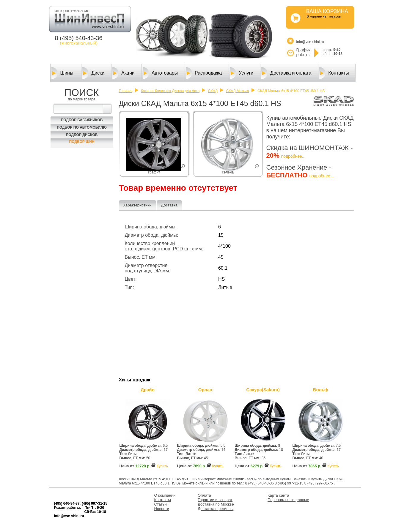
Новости (162, 509)
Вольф (321, 390)
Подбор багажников (82, 120)
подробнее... (293, 156)
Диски (93, 73)
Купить (162, 466)
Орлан (205, 390)
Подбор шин (82, 142)
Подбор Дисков (82, 135)
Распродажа (204, 73)
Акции (124, 73)
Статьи (161, 504)
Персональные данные (288, 500)
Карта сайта (278, 495)
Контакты (334, 73)
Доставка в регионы (216, 509)
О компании (165, 495)
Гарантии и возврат (215, 500)
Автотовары (160, 73)
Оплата (204, 495)
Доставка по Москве (216, 504)
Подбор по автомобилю (82, 127)
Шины (62, 73)
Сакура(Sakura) (263, 390)
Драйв (148, 390)
